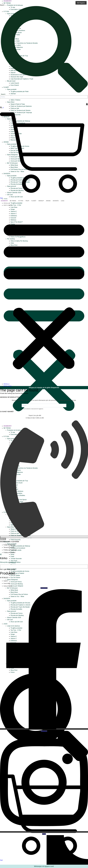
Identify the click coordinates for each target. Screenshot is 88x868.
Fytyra (21, 201)
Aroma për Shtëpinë (17, 586)
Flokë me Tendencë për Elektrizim (21, 106)
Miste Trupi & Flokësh (17, 573)
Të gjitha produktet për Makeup (20, 546)
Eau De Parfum (15, 578)
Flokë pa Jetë (15, 108)
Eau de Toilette (15, 575)
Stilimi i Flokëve (15, 100)
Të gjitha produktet (16, 203)
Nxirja (12, 554)
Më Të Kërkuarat (12, 588)
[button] (44, 295)
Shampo (13, 94)
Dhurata (56, 201)
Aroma (48, 201)
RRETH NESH (8, 205)
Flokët (34, 201)
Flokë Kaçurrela (15, 540)
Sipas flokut (11, 102)
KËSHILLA (6, 203)
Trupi (27, 201)
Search (2, 5)
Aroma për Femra (16, 582)
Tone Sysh (14, 561)
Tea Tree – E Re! (16, 205)
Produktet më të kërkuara (15, 5)
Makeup (41, 201)
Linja (5, 199)
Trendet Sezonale (16, 559)
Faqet (12, 556)
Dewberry (8, 1)
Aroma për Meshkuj (17, 584)
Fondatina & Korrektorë (18, 548)
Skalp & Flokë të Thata (18, 104)
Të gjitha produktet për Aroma (20, 571)
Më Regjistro (81, 3)
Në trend (7, 3)
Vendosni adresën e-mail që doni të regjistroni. (33, 409)
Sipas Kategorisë (12, 580)
